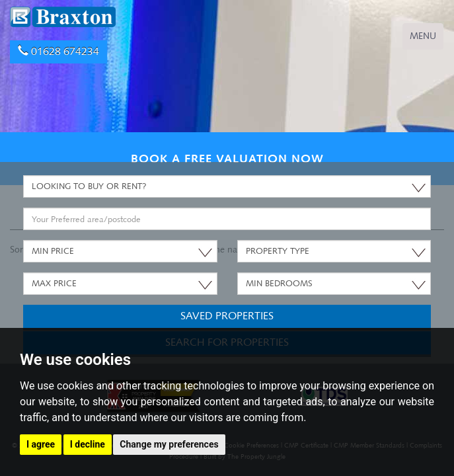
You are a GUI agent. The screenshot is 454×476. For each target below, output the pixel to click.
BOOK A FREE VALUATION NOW (227, 158)
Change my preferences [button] (169, 444)
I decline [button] (88, 444)
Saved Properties (227, 316)
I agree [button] (41, 444)
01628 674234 (58, 51)
